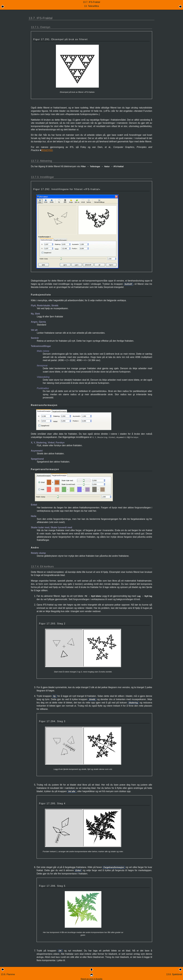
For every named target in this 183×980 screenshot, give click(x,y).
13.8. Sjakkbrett (174, 974)
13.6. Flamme (8, 974)
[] (47, 150)
